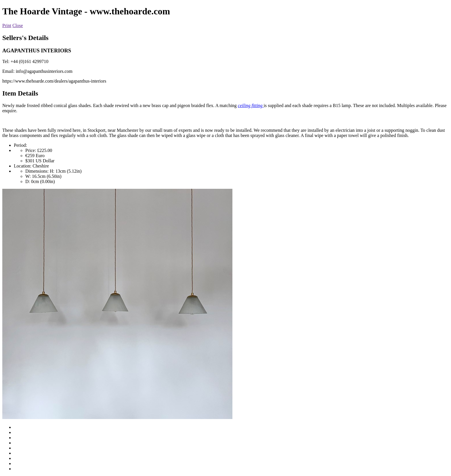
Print (7, 25)
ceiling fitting (251, 105)
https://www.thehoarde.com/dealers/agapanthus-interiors (54, 81)
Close (18, 25)
